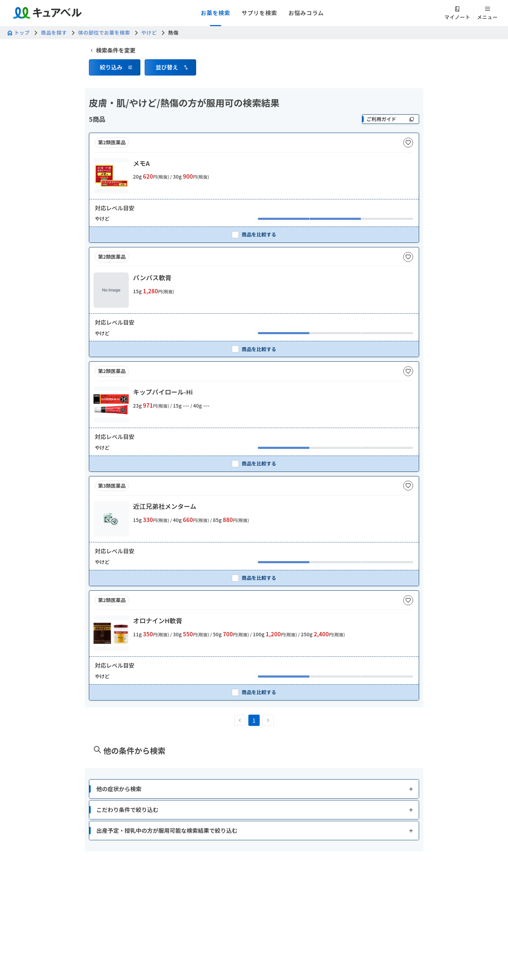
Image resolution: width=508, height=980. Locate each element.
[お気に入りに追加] (408, 143)
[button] (115, 67)
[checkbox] (254, 235)
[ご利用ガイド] (391, 119)
